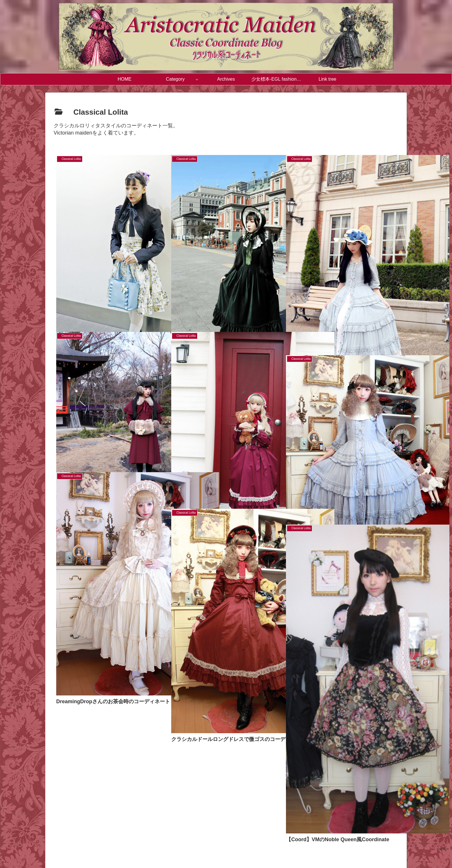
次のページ (226, 776)
